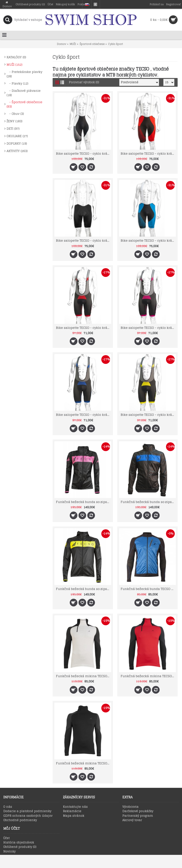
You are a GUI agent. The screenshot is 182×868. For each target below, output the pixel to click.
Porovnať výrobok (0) (84, 82)
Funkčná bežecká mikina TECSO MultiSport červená (148, 676)
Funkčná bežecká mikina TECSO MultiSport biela (84, 676)
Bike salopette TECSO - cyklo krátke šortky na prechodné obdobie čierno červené (84, 328)
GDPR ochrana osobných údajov (28, 816)
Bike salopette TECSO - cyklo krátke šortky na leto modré (148, 240)
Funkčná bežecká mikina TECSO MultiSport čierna (84, 763)
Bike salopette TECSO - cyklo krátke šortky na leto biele (84, 153)
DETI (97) (13, 128)
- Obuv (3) (15, 114)
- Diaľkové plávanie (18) (24, 93)
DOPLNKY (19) (17, 143)
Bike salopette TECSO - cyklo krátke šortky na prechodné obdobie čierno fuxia (148, 328)
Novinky (9, 852)
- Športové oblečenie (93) (24, 104)
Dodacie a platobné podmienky (27, 811)
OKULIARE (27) (17, 136)
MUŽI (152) (14, 65)
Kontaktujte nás (75, 807)
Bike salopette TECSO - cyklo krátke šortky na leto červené (148, 153)
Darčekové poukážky (138, 811)
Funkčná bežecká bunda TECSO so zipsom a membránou (148, 589)
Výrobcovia (130, 807)
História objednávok (19, 843)
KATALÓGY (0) (16, 57)
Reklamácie (72, 811)
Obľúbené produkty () (20, 847)
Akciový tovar (132, 820)
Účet (6, 838)
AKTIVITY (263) (17, 151)
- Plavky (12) (17, 83)
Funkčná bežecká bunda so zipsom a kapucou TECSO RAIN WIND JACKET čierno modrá (148, 502)
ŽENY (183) (14, 121)
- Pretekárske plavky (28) (24, 74)
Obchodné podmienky (20, 820)
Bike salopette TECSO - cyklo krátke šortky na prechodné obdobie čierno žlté (148, 415)
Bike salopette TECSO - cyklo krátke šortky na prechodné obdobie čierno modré (84, 415)
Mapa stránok (74, 816)
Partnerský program (138, 816)
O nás (8, 807)
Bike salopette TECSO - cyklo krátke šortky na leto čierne (84, 240)
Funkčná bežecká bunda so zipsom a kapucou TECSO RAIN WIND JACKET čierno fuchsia (84, 502)
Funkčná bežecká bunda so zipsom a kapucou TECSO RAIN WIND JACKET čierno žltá (84, 589)
